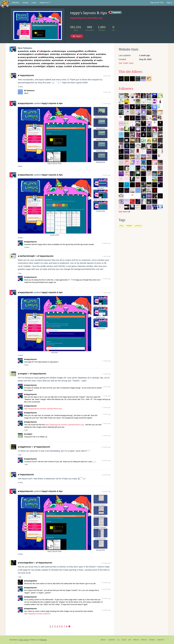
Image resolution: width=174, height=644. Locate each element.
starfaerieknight (26, 256)
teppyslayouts (26, 75)
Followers (126, 89)
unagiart (23, 374)
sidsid (68, 66)
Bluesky (43, 640)
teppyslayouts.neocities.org (86, 18)
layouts (138, 226)
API (130, 640)
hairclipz (55, 54)
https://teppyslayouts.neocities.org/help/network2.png (65, 425)
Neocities (13, 640)
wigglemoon (25, 447)
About (104, 640)
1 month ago (106, 256)
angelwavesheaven (65, 57)
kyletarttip (87, 60)
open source (24, 640)
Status (144, 640)
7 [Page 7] (64, 626)
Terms (152, 640)
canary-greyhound (28, 57)
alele (33, 51)
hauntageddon (26, 563)
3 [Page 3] (55, 626)
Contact (161, 640)
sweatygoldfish (75, 51)
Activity (25, 3)
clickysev (96, 57)
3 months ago (106, 563)
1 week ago (107, 76)
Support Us (45, 3)
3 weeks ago (106, 175)
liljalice (51, 66)
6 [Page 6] (62, 626)
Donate (112, 640)
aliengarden (48, 63)
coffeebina (91, 51)
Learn (34, 3)
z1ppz (60, 66)
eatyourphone (73, 60)
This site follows (130, 72)
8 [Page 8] (67, 626)
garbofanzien (25, 66)
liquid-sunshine (42, 60)
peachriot (23, 51)
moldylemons (68, 54)
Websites (15, 3)
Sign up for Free (157, 3)
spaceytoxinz (33, 63)
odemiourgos (59, 51)
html (121, 226)
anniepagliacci (26, 54)
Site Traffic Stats (126, 63)
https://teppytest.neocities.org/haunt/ (37, 614)
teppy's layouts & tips (52, 103)
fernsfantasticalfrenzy (98, 66)
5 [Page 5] (60, 626)
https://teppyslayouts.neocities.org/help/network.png (43, 409)
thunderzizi (79, 66)
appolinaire (83, 57)
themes (129, 226)
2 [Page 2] (53, 626)
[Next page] (69, 626)
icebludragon (42, 54)
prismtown (58, 60)
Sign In (170, 3)
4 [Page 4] (57, 626)
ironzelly (60, 63)
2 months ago (106, 447)
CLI (118, 640)
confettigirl (39, 66)
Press (136, 640)
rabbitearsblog (46, 57)
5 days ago (107, 92)
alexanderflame (89, 63)
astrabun (101, 54)
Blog (124, 640)
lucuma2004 (73, 63)
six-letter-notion (86, 54)
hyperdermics (25, 60)
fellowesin (29, 91)
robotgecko (44, 51)
